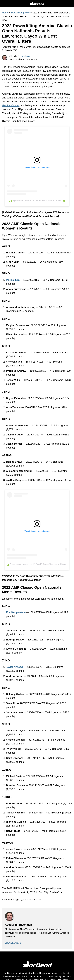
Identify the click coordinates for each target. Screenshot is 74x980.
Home (5, 13)
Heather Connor (11, 105)
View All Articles (13, 943)
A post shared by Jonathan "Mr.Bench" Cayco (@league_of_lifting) (38, 564)
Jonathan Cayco (16, 98)
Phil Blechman (24, 56)
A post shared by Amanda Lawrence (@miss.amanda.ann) (37, 200)
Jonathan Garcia (16, 631)
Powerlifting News (21, 13)
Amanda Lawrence (12, 94)
